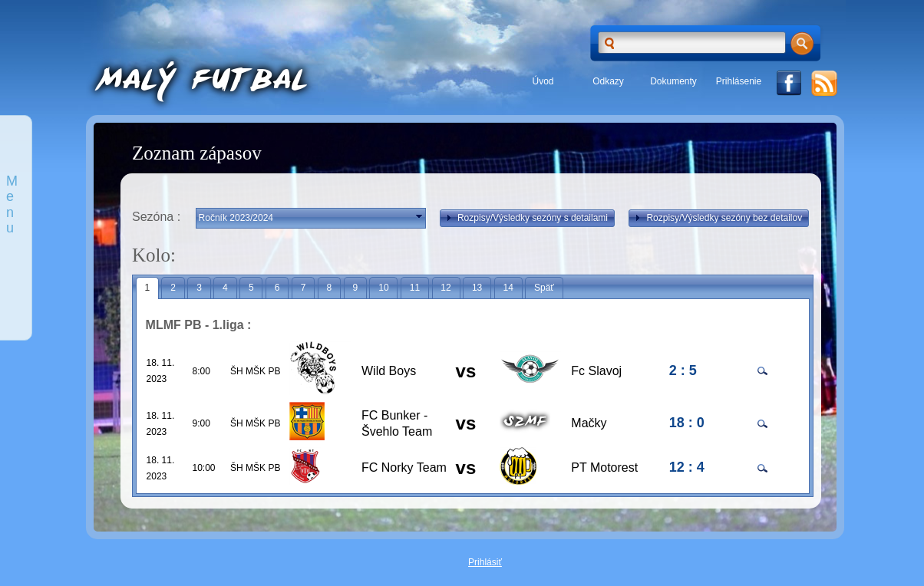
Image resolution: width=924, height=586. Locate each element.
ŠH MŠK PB (255, 371)
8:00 (201, 371)
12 (445, 288)
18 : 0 (687, 423)
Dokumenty (673, 81)
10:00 (204, 468)
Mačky (589, 423)
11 (415, 288)
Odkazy (608, 81)
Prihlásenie (739, 81)
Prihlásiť (485, 562)
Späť (544, 288)
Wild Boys (389, 371)
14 (508, 288)
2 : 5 (683, 370)
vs (466, 371)
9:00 (201, 423)
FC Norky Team (404, 467)
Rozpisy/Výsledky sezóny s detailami (525, 218)
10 (383, 288)
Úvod (543, 81)
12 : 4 (687, 467)
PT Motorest (604, 467)
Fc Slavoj (596, 371)
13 (477, 288)
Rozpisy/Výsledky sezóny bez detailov (717, 218)
